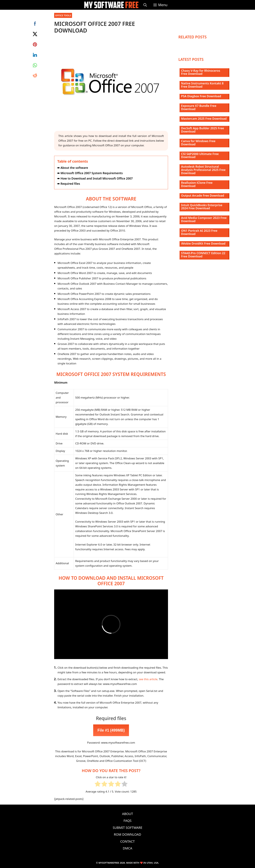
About (127, 814)
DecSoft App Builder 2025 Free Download (203, 130)
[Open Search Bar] (145, 5)
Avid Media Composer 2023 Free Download (204, 219)
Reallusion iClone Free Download (197, 184)
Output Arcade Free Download (203, 195)
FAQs (128, 821)
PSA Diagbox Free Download (201, 96)
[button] (160, 5)
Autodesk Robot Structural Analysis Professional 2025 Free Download (203, 170)
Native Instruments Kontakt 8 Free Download (202, 85)
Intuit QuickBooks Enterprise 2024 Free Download (202, 207)
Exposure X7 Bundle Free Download (199, 107)
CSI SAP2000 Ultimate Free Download (200, 155)
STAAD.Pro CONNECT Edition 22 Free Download (203, 255)
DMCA (127, 848)
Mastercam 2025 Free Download (204, 119)
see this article (148, 679)
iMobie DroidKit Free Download (203, 243)
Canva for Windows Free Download (198, 143)
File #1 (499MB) (111, 730)
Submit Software (127, 828)
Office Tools (63, 15)
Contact (128, 841)
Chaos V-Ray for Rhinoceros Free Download (201, 72)
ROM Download (127, 834)
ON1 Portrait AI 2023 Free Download (199, 232)
